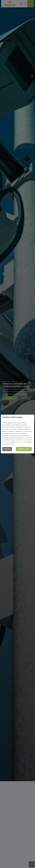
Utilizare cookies (22, 442)
